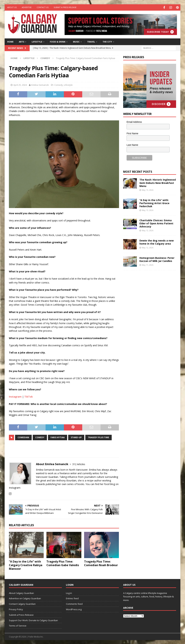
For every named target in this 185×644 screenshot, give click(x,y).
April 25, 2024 (20, 85)
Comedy (59, 85)
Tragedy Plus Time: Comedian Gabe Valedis (63, 563)
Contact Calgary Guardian (22, 604)
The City (107, 41)
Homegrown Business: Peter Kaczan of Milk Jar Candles (157, 259)
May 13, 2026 (148, 190)
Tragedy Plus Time (98, 437)
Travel (91, 41)
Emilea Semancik (40, 85)
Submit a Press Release (65, 7)
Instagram (15, 396)
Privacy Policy (16, 609)
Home (10, 41)
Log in (69, 593)
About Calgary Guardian (21, 593)
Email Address (134, 122)
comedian (23, 437)
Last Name (132, 144)
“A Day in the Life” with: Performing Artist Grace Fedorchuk (154, 203)
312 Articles (79, 464)
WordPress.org (74, 609)
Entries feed (72, 598)
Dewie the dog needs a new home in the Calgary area (157, 242)
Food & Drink (58, 41)
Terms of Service (18, 625)
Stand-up (76, 437)
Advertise (27, 7)
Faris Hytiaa (58, 437)
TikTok (29, 396)
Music (76, 41)
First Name (132, 133)
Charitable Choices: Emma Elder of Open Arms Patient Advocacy (156, 223)
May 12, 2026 (148, 230)
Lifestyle (37, 41)
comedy (40, 437)
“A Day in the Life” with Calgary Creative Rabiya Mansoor (26, 565)
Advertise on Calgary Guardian (25, 598)
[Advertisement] (149, 326)
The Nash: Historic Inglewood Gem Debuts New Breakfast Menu (158, 182)
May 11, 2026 (148, 265)
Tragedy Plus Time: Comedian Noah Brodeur (101, 563)
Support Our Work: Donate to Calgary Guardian (33, 620)
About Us (12, 7)
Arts (21, 41)
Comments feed (74, 604)
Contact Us (43, 7)
